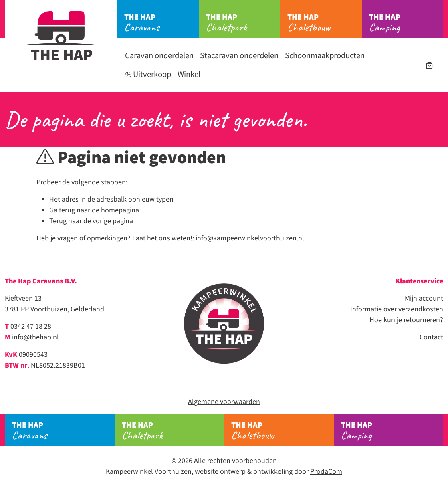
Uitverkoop (148, 74)
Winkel (189, 74)
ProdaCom (326, 472)
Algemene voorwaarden (224, 402)
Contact (431, 337)
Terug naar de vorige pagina (91, 221)
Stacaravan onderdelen (239, 56)
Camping (406, 23)
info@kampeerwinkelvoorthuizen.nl (250, 238)
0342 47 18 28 (31, 326)
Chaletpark (243, 23)
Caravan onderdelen (159, 56)
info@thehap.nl (35, 337)
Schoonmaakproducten (325, 56)
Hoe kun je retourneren (405, 320)
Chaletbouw (325, 23)
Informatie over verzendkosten (397, 309)
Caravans (161, 23)
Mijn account (424, 298)
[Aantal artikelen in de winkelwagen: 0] (429, 65)
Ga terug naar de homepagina (94, 210)
